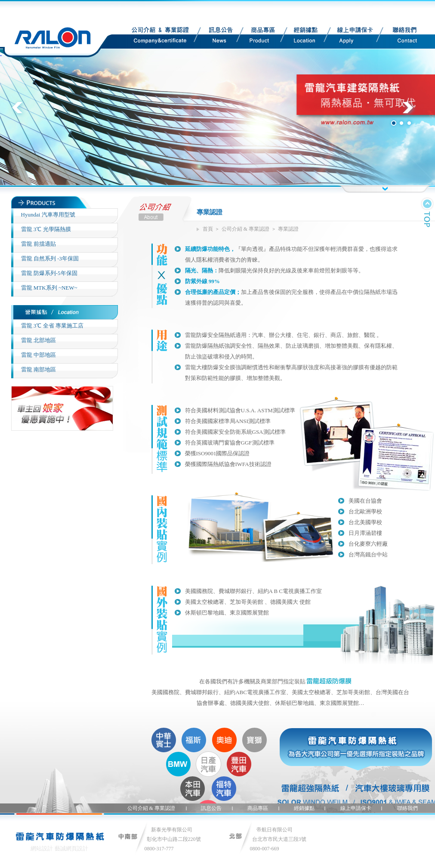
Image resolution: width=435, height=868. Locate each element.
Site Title (59, 29)
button (385, 189)
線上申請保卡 (348, 37)
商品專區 (258, 37)
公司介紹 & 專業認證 (150, 37)
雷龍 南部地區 (39, 369)
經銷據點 (301, 37)
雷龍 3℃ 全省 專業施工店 (52, 326)
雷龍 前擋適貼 (39, 244)
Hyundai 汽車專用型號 (48, 215)
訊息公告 (216, 37)
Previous (23, 112)
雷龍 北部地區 (39, 340)
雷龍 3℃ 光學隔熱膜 (46, 229)
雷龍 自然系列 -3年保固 (50, 258)
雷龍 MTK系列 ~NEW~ (49, 288)
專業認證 (288, 229)
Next (412, 112)
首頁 (208, 229)
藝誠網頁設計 (71, 848)
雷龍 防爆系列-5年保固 (49, 273)
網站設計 (42, 848)
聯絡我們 (399, 37)
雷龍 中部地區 (39, 355)
